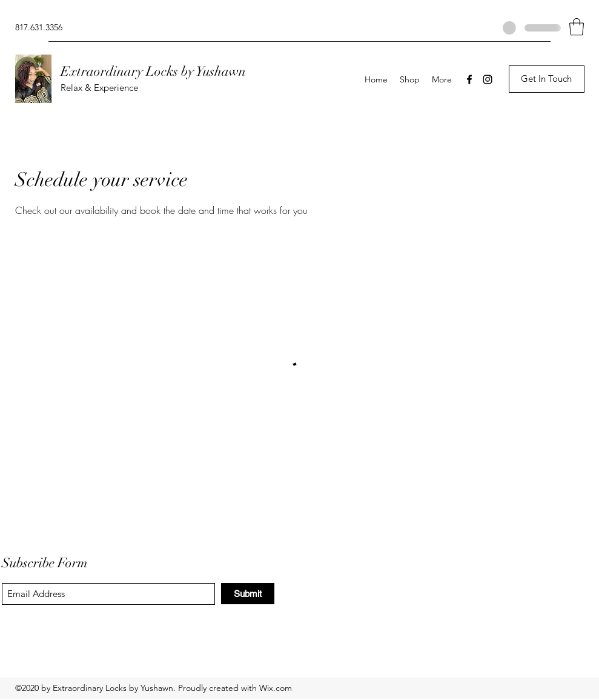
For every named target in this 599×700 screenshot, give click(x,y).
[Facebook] (469, 79)
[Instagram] (488, 79)
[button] (577, 27)
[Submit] (248, 594)
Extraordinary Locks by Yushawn (153, 71)
